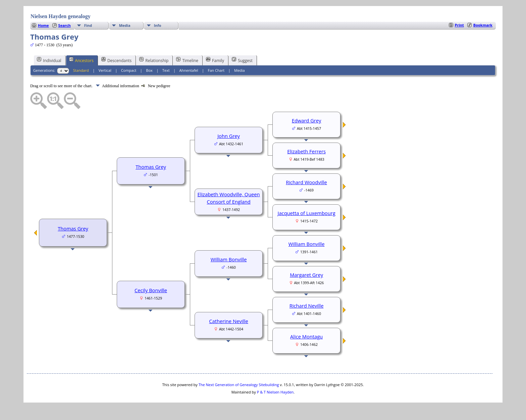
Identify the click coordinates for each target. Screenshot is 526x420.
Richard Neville (307, 306)
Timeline (187, 60)
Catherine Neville (228, 321)
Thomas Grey (73, 228)
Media (125, 25)
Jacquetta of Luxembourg (307, 213)
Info (158, 25)
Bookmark (483, 25)
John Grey (229, 136)
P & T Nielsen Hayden (275, 392)
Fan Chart (216, 70)
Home (43, 25)
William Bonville (229, 259)
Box (149, 70)
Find (88, 25)
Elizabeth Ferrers (306, 151)
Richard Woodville (306, 182)
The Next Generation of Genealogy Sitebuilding (239, 385)
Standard (81, 70)
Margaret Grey (306, 275)
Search (65, 25)
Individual (49, 60)
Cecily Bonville (151, 290)
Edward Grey (307, 120)
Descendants (116, 60)
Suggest (242, 60)
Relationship (154, 60)
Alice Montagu (306, 336)
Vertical (105, 70)
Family (215, 60)
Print (459, 25)
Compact (129, 70)
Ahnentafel (189, 70)
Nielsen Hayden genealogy (61, 16)
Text (166, 70)
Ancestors (81, 60)
